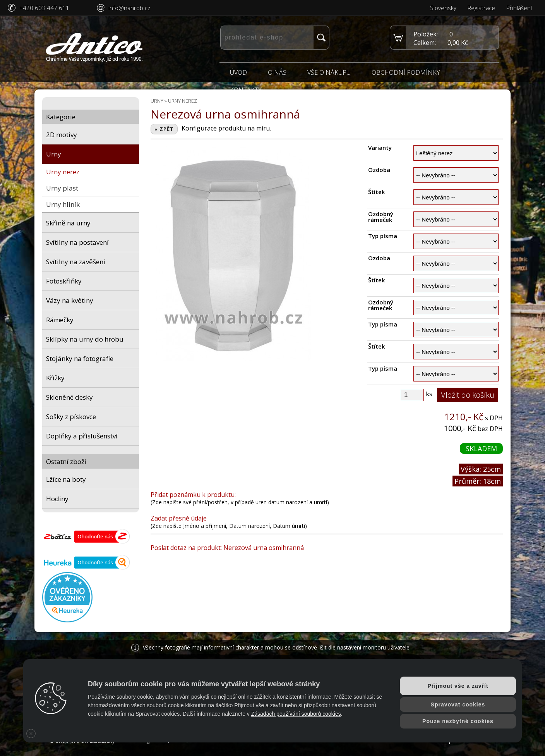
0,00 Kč (458, 43)
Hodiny (57, 499)
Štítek (376, 192)
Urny (54, 154)
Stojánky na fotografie (80, 358)
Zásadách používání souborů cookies (296, 714)
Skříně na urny (68, 223)
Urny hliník (63, 204)
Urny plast (62, 188)
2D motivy (62, 135)
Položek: (426, 34)
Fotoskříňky (64, 281)
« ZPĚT (164, 129)
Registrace (481, 8)
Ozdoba (379, 170)
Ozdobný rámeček (381, 217)
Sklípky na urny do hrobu (85, 339)
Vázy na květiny (70, 300)
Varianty (380, 148)
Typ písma (383, 236)
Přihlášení (519, 8)
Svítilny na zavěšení (76, 262)
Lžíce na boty (66, 479)
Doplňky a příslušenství (82, 436)
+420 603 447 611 (44, 8)
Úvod (238, 72)
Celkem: (425, 43)
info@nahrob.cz (129, 8)
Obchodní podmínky (406, 72)
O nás (277, 72)
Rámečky (60, 320)
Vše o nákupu (329, 72)
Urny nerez (63, 172)
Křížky (55, 378)
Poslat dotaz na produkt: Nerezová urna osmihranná (227, 548)
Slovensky (443, 8)
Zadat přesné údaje (179, 518)
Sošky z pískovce (71, 417)
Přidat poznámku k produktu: (193, 495)
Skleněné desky (69, 397)
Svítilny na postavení (77, 242)
